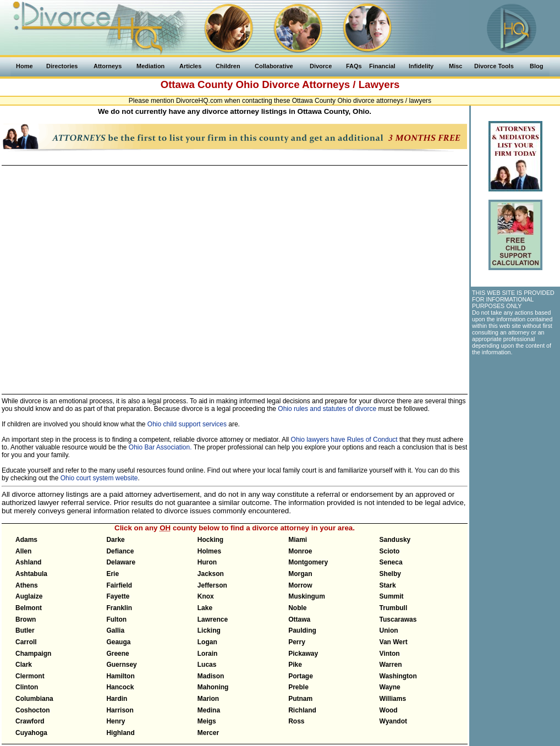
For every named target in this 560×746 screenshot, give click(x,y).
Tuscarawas (398, 619)
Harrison (120, 710)
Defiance (120, 551)
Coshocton (33, 710)
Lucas (207, 665)
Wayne (390, 687)
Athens (27, 585)
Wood (389, 710)
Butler (25, 630)
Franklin (119, 608)
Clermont (30, 676)
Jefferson (212, 585)
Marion (208, 699)
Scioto (390, 551)
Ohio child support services (187, 424)
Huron (207, 562)
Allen (23, 551)
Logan (207, 642)
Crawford (30, 721)
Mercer (208, 733)
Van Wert (394, 642)
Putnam (300, 699)
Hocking (210, 540)
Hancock (120, 687)
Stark (388, 585)
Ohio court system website (99, 478)
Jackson (211, 574)
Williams (393, 699)
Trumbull (394, 608)
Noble (297, 608)
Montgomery (308, 562)
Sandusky (395, 540)
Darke (115, 540)
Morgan (300, 574)
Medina (209, 710)
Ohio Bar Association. (160, 447)
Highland (120, 733)
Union (389, 630)
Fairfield (119, 585)
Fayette (118, 596)
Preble (298, 687)
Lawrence (213, 619)
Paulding (302, 630)
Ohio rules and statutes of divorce (327, 409)
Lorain (208, 654)
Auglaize (29, 596)
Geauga (118, 642)
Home (24, 66)
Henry (116, 721)
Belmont (29, 608)
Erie (112, 574)
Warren (391, 665)
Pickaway (303, 654)
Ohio (247, 84)
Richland (302, 710)
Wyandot (393, 721)
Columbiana (34, 699)
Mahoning (213, 687)
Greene (117, 654)
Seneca (391, 562)
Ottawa (299, 619)
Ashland (28, 562)
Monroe (300, 551)
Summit (392, 596)
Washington (398, 676)
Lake (205, 608)
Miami (298, 540)
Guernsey (121, 665)
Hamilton (120, 676)
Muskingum (307, 596)
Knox (206, 596)
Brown (26, 619)
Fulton (116, 619)
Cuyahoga (31, 733)
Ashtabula (31, 574)
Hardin (117, 699)
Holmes (209, 551)
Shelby (390, 574)
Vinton (390, 654)
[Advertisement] (515, 421)
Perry (297, 642)
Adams (26, 540)
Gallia (115, 630)
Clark (24, 665)
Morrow (300, 585)
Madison (211, 676)
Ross (296, 721)
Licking (209, 630)
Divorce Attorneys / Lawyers (331, 84)
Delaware (121, 562)
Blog (536, 66)
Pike (295, 665)
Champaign (33, 654)
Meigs (207, 721)
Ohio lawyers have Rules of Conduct (344, 440)
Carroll (26, 642)
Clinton (27, 687)
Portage (301, 676)
